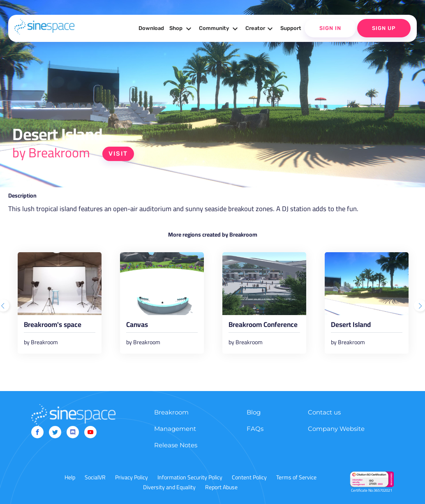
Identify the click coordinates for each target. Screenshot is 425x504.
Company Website (336, 429)
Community (219, 29)
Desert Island (351, 326)
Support (291, 28)
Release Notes (176, 445)
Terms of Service (296, 477)
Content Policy (249, 477)
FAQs (255, 429)
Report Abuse (221, 487)
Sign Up (384, 28)
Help (70, 477)
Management (175, 429)
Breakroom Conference (263, 326)
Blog (254, 412)
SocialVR (95, 477)
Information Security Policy (190, 477)
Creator (260, 29)
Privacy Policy (132, 477)
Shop (181, 29)
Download (151, 28)
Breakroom (171, 412)
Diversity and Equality (169, 487)
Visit (118, 154)
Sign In (330, 28)
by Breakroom (51, 152)
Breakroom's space (53, 326)
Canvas (137, 326)
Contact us (324, 412)
